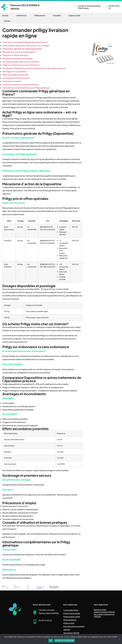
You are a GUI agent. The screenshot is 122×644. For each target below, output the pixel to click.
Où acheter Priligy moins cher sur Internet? (21, 62)
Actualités (57, 15)
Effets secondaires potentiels (15, 75)
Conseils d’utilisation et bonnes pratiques (21, 85)
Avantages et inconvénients (15, 71)
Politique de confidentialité (64, 641)
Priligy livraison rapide (72, 613)
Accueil (5, 15)
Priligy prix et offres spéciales (15, 55)
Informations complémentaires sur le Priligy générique (26, 88)
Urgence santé (75, 15)
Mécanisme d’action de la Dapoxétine (19, 52)
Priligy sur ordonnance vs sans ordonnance (21, 65)
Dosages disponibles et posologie (17, 58)
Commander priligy (71, 610)
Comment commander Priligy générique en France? (25, 42)
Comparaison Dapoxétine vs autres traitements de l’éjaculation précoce (34, 68)
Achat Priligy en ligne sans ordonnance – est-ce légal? (26, 45)
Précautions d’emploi (12, 81)
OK (51, 641)
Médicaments (40, 15)
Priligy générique (70, 620)
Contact (7, 21)
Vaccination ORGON (71, 633)
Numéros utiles (100, 610)
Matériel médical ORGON (104, 612)
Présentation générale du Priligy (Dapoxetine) (22, 49)
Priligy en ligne (69, 623)
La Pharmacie (21, 15)
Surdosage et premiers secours (16, 78)
